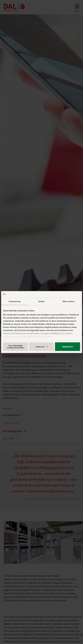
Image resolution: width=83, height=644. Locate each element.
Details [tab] (42, 301)
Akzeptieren (68, 347)
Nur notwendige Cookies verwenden (15, 347)
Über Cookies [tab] (69, 301)
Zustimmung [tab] (15, 301)
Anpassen (42, 347)
